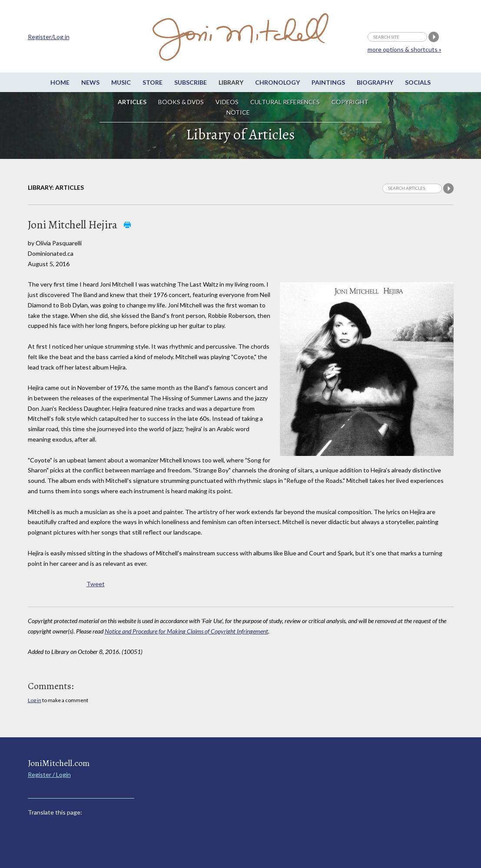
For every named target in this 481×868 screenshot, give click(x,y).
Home (60, 82)
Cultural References (285, 102)
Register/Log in (49, 37)
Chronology (277, 82)
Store (153, 82)
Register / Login (49, 774)
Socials (418, 82)
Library (231, 82)
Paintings (328, 82)
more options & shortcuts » (405, 49)
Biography (375, 82)
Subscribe (191, 82)
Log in (35, 700)
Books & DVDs (181, 102)
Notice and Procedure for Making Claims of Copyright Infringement (186, 631)
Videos (227, 102)
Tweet (96, 584)
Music (121, 82)
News (90, 82)
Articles (132, 102)
